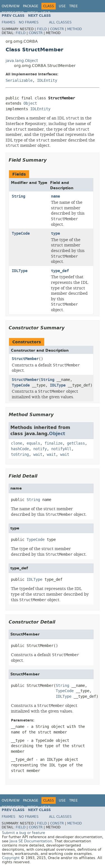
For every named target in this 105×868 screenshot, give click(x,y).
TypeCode (21, 233)
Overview (11, 6)
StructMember (25, 359)
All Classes (60, 22)
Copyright (11, 858)
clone (17, 443)
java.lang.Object (22, 61)
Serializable (19, 81)
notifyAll (61, 449)
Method (74, 29)
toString (20, 455)
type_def (60, 271)
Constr (57, 29)
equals (33, 443)
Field (42, 29)
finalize (53, 443)
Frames (9, 22)
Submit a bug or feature (24, 833)
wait (38, 455)
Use (62, 6)
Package (31, 6)
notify (40, 449)
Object (30, 103)
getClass (76, 443)
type (55, 233)
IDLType (20, 271)
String (18, 196)
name (55, 196)
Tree (73, 6)
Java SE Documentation (31, 841)
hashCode (20, 449)
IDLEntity (47, 81)
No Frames (29, 22)
